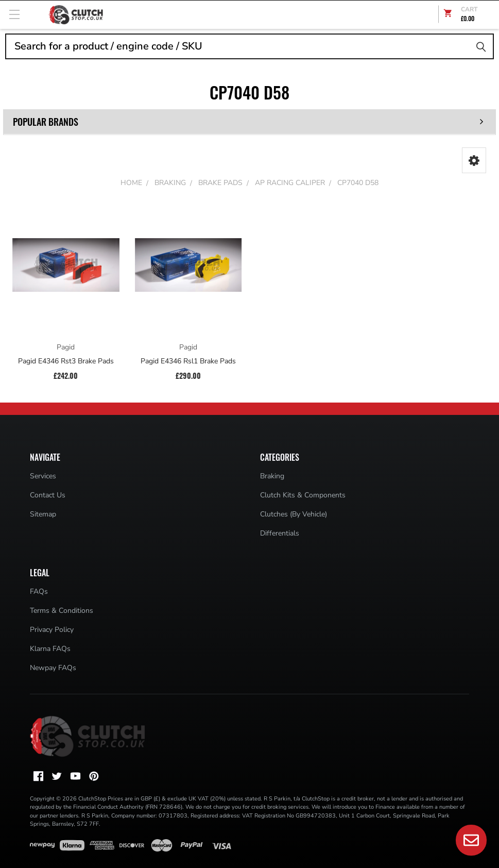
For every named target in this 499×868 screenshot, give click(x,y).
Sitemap (43, 514)
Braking (272, 476)
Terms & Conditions (62, 611)
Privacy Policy (52, 630)
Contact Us (48, 495)
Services (43, 476)
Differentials (280, 533)
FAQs (39, 591)
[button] (474, 160)
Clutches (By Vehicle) (294, 514)
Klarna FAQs (50, 649)
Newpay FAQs (53, 668)
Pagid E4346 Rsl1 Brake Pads (188, 361)
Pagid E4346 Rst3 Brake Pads (66, 361)
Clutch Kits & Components (303, 495)
